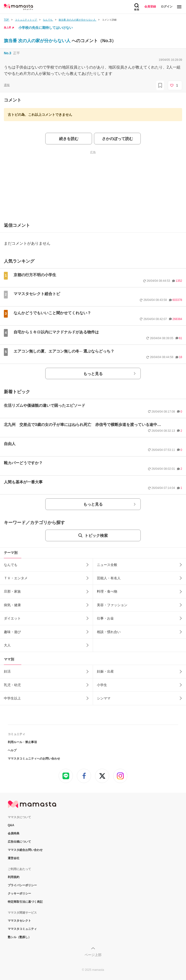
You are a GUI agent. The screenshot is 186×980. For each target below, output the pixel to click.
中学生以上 (12, 698)
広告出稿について (19, 842)
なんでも (11, 565)
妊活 (7, 671)
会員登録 (150, 7)
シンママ (104, 698)
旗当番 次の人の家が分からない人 (38, 41)
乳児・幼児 (12, 685)
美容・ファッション (112, 605)
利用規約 (14, 877)
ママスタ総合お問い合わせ (25, 850)
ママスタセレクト (19, 921)
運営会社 (14, 858)
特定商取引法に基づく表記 (25, 902)
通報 (7, 85)
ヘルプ (12, 750)
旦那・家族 (12, 591)
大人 (7, 645)
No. (8, 53)
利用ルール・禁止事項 (22, 742)
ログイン (167, 7)
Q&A (11, 825)
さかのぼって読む (117, 139)
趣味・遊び (12, 632)
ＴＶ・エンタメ (16, 578)
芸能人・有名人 (109, 578)
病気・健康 (12, 605)
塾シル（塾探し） (19, 937)
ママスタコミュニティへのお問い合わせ (34, 759)
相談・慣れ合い (109, 632)
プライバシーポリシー (22, 885)
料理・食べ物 (107, 591)
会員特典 (14, 833)
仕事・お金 (105, 618)
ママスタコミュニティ (22, 929)
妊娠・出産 (105, 671)
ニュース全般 (107, 565)
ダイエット (12, 618)
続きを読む (69, 139)
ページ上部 (93, 955)
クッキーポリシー (19, 894)
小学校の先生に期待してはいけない (46, 28)
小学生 (102, 685)
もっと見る (93, 374)
